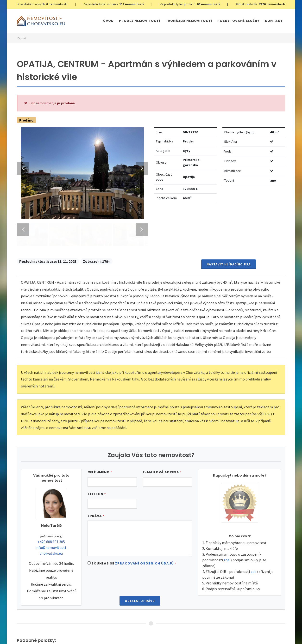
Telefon (97, 451)
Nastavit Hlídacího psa (229, 221)
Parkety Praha (210, 630)
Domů (22, 38)
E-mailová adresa (162, 429)
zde (226, 517)
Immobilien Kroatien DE (142, 630)
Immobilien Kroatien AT (179, 630)
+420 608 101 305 (51, 499)
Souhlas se (134, 520)
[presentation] (140, 539)
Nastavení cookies (94, 630)
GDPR (73, 630)
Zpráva (96, 473)
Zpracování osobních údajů (144, 520)
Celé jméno (100, 429)
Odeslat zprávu (140, 558)
